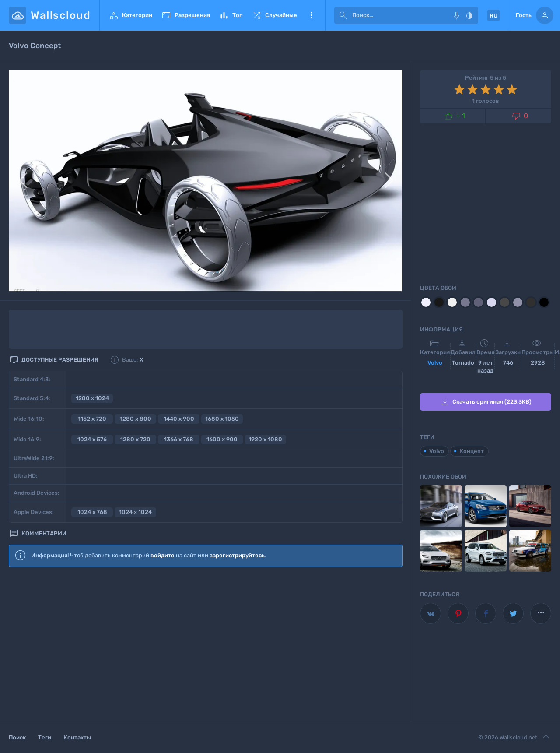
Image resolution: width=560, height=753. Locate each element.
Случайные (274, 15)
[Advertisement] (206, 645)
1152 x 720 (92, 419)
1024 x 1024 (135, 512)
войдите (163, 555)
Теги (45, 737)
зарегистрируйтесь (237, 555)
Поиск (17, 737)
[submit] (343, 15)
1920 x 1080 (265, 439)
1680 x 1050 (222, 419)
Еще (311, 15)
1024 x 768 (92, 512)
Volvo (435, 363)
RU (493, 16)
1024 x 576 (92, 439)
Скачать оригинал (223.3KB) (486, 402)
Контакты (77, 737)
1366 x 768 (179, 439)
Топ (231, 15)
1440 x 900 (179, 419)
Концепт (472, 451)
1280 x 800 (136, 419)
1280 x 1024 (92, 398)
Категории (130, 15)
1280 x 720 (135, 439)
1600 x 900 (222, 439)
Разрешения (185, 15)
